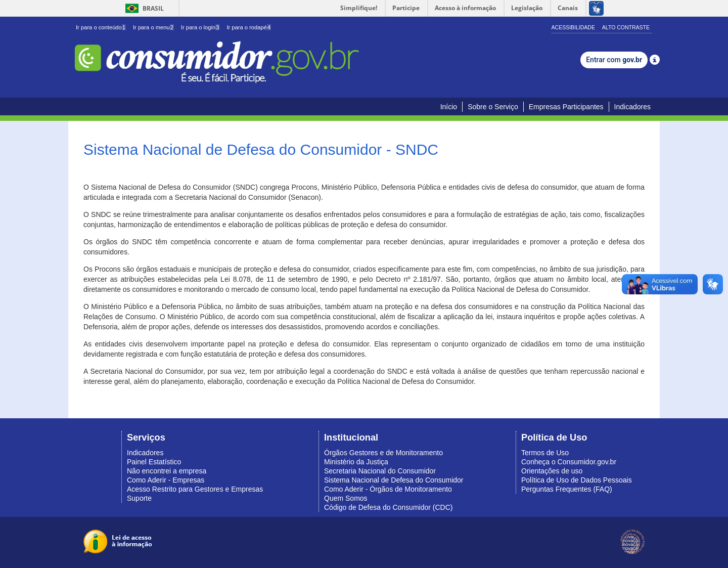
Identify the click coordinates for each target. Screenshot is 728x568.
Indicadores (632, 107)
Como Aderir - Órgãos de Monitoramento (388, 489)
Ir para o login (200, 27)
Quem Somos (346, 498)
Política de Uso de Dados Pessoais (577, 480)
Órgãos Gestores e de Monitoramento (383, 453)
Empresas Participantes (566, 107)
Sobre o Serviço (493, 107)
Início (449, 107)
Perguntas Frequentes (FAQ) (567, 489)
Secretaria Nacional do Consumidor (380, 471)
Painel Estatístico (154, 462)
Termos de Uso (545, 453)
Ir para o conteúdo (101, 27)
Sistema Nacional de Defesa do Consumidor (394, 480)
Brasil (143, 8)
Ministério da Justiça (356, 462)
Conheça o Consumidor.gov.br (569, 462)
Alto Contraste (626, 27)
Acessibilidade (573, 27)
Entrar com (614, 60)
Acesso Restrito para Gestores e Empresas (195, 489)
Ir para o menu (153, 27)
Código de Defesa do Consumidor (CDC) (388, 507)
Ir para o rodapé (249, 27)
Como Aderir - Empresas (166, 480)
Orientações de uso (552, 471)
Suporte (139, 498)
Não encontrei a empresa (167, 471)
